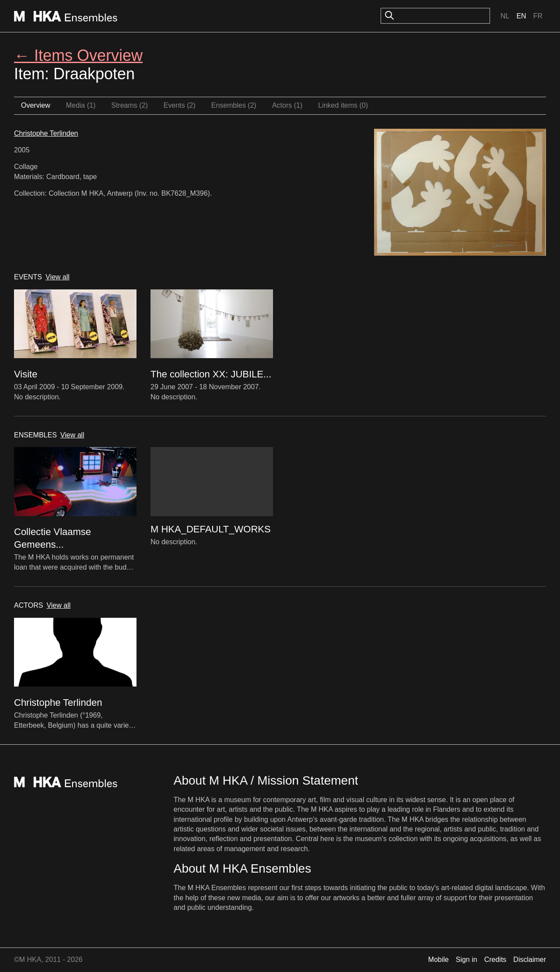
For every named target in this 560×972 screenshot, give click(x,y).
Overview (36, 105)
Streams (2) (129, 105)
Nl (505, 16)
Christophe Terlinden (46, 133)
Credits (495, 960)
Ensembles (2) (234, 105)
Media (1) (81, 105)
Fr (538, 16)
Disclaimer (530, 960)
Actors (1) (287, 105)
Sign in (467, 960)
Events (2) (180, 105)
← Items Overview (78, 55)
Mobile (439, 960)
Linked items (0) (343, 105)
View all (58, 277)
